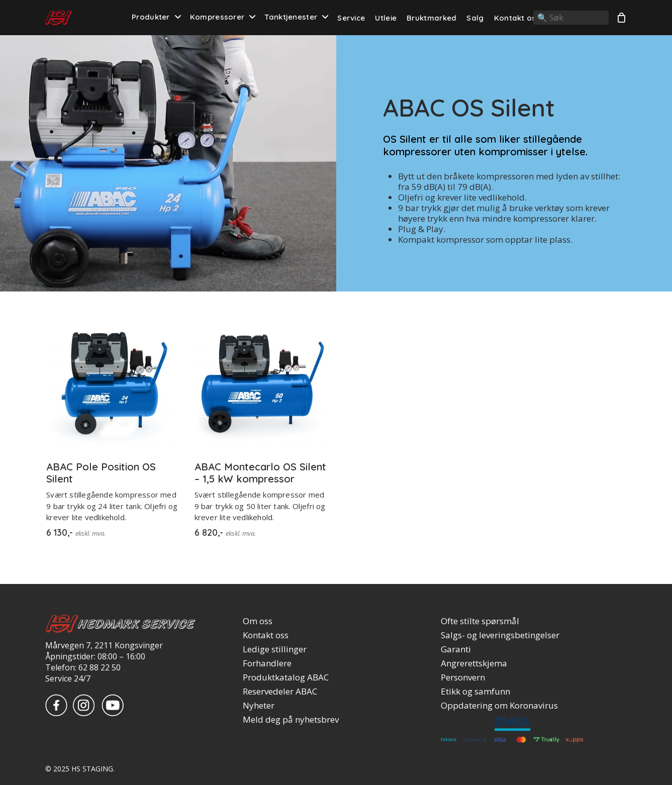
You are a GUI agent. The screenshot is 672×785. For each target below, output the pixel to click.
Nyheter (259, 706)
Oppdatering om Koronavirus (499, 706)
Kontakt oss (266, 635)
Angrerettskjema (474, 663)
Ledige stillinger (275, 649)
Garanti (456, 649)
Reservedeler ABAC (280, 692)
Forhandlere (267, 663)
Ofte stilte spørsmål (480, 621)
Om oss (258, 621)
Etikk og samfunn (475, 692)
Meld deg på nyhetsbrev (291, 720)
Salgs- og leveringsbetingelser (500, 635)
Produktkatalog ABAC (286, 677)
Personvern (463, 677)
